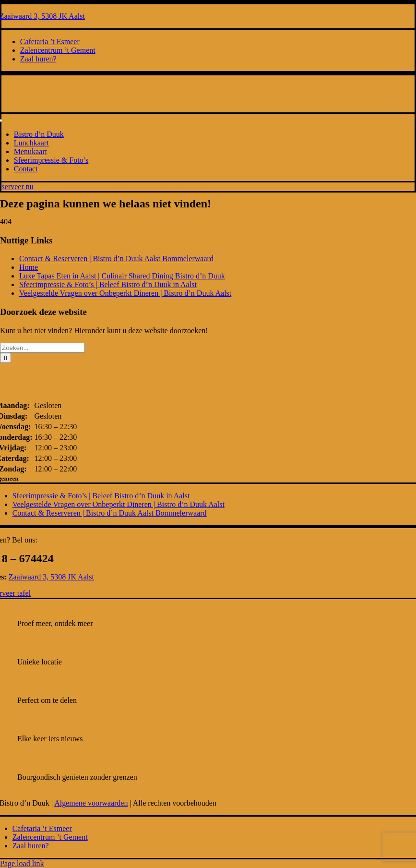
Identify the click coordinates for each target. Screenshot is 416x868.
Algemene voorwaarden (91, 803)
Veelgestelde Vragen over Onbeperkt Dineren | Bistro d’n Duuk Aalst (125, 293)
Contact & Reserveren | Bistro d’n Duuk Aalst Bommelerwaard (116, 259)
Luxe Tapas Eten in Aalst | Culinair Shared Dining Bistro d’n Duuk (122, 276)
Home (29, 267)
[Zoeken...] (42, 348)
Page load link (22, 863)
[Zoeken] (6, 358)
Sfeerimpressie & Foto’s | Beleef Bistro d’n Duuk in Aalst (108, 284)
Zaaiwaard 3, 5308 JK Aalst (51, 577)
